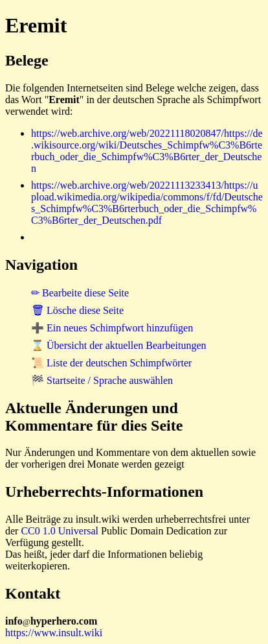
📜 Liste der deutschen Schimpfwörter (111, 363)
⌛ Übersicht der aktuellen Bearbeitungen (119, 345)
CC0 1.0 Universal (60, 531)
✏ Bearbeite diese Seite (80, 293)
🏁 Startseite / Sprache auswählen (102, 380)
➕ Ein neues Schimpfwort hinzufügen (112, 328)
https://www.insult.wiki (54, 633)
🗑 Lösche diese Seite (77, 310)
